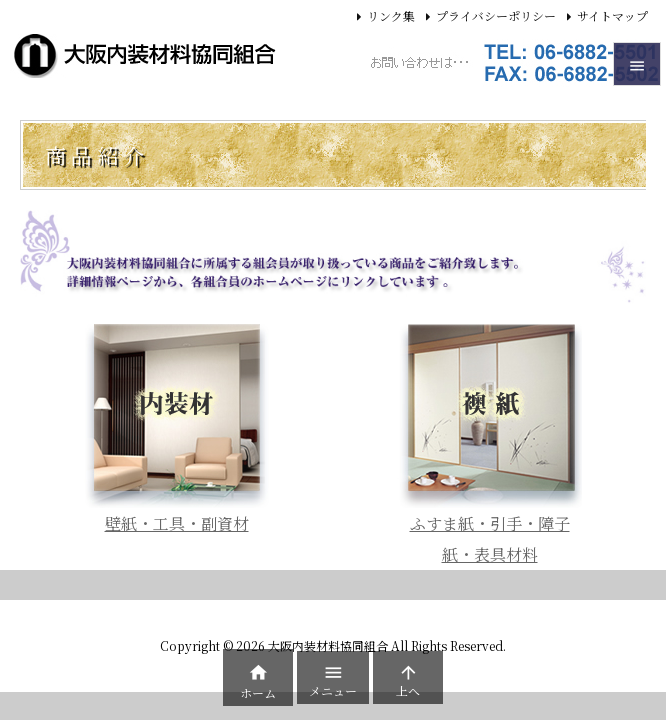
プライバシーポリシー (496, 15)
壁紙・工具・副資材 (177, 523)
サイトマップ (612, 15)
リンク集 (391, 15)
